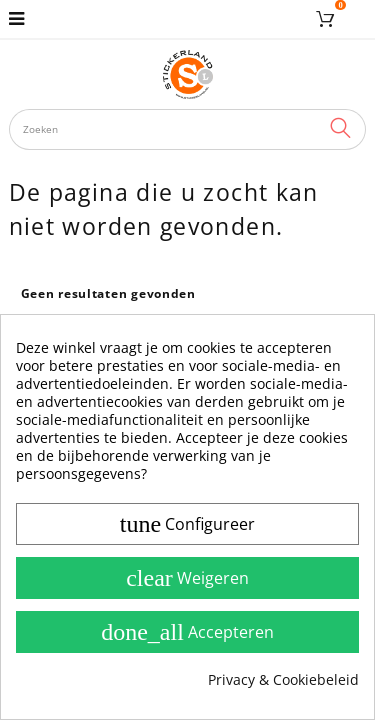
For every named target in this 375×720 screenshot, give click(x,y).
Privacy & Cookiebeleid (283, 680)
